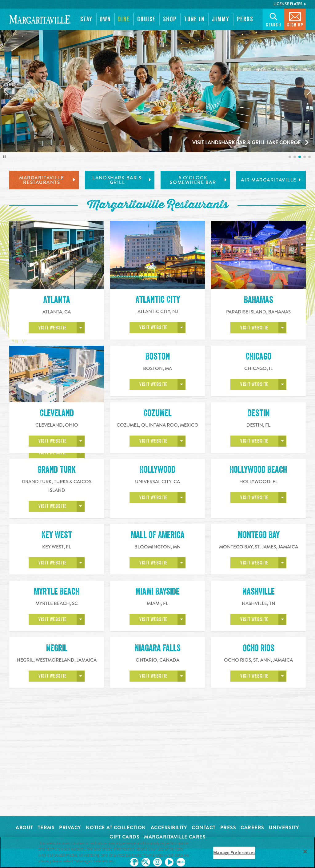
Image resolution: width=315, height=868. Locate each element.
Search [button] (273, 19)
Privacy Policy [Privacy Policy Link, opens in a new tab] (130, 861)
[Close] (305, 851)
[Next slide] (309, 91)
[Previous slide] (6, 91)
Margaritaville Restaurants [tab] (47, 180)
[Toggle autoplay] (5, 157)
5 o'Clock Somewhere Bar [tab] (198, 180)
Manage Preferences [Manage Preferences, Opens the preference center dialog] (234, 853)
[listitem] (290, 157)
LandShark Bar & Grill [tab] (122, 180)
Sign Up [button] (295, 19)
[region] (157, 852)
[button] (86, 19)
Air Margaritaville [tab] (271, 180)
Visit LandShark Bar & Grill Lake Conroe (246, 143)
